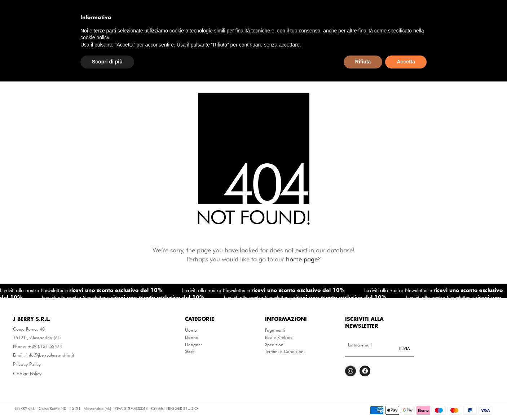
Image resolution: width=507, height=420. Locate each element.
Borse (246, 58)
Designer (324, 58)
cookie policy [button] (95, 376)
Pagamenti (275, 330)
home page (302, 259)
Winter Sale (369, 58)
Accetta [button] (406, 401)
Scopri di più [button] (107, 401)
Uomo (191, 330)
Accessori (209, 58)
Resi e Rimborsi (279, 337)
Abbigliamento (158, 58)
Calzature (283, 58)
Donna (192, 337)
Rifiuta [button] (363, 401)
